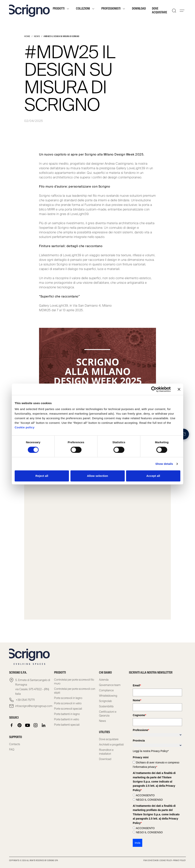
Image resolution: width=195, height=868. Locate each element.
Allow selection (98, 476)
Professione (141, 730)
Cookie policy (25, 427)
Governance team (110, 685)
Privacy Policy (179, 861)
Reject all (42, 476)
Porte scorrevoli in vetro (68, 703)
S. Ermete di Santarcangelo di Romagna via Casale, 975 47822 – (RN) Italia (33, 687)
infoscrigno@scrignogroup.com (33, 706)
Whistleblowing (108, 696)
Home (27, 36)
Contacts (15, 744)
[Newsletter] (184, 434)
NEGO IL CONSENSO (149, 800)
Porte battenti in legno (67, 714)
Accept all (153, 476)
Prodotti (61, 9)
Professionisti (114, 9)
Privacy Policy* (160, 751)
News (37, 36)
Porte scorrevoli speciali (68, 709)
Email (137, 685)
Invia (137, 843)
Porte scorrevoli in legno (68, 698)
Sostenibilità (106, 706)
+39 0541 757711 (25, 700)
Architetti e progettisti (111, 745)
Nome (137, 700)
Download (139, 9)
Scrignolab (105, 701)
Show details (164, 464)
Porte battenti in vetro (67, 719)
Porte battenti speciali (67, 725)
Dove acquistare (159, 11)
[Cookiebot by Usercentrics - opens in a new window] (154, 389)
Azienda (104, 680)
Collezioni (86, 9)
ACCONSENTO (145, 795)
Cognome (139, 715)
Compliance (106, 690)
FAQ (12, 750)
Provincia (139, 741)
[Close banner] (179, 389)
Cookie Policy (166, 861)
